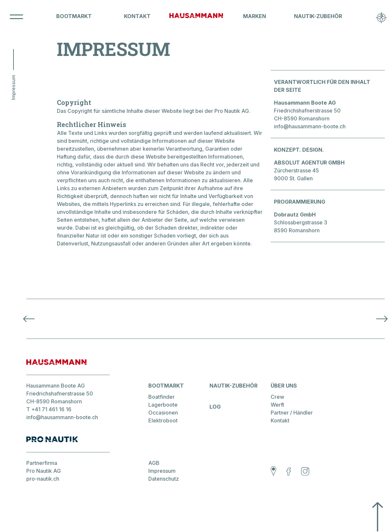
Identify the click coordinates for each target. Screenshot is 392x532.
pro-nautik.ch (43, 479)
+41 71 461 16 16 (51, 409)
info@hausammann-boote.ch (310, 126)
